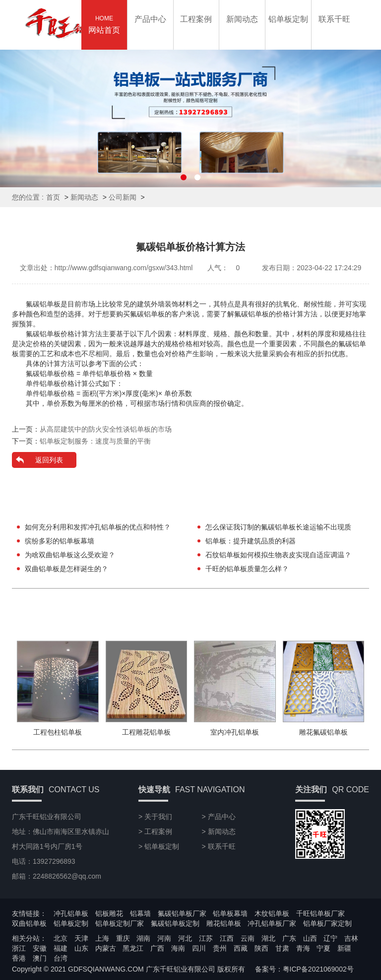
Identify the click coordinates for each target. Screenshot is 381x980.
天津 (81, 938)
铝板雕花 (109, 913)
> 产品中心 (219, 817)
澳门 (40, 958)
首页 (53, 197)
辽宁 (330, 938)
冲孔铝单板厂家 (272, 923)
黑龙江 (133, 948)
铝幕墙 (140, 913)
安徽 (40, 948)
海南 (178, 948)
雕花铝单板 (224, 923)
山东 (81, 948)
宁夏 (323, 948)
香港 (19, 958)
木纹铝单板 (272, 913)
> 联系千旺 (219, 846)
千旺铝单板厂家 (320, 913)
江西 (227, 938)
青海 (303, 948)
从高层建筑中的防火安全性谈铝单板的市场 (106, 429)
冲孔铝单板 (71, 913)
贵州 (220, 948)
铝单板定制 (71, 923)
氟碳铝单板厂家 (182, 913)
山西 (310, 938)
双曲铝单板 (29, 923)
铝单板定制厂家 (120, 923)
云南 (248, 938)
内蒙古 (106, 948)
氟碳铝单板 (43, 334)
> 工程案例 (155, 831)
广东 (289, 938)
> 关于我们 (155, 817)
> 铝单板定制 (159, 846)
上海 (102, 938)
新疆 (344, 948)
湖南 (143, 938)
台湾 (61, 958)
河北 (185, 938)
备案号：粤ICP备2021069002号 (304, 969)
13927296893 (365, 444)
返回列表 (49, 460)
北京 (61, 938)
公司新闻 (123, 197)
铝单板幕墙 (230, 913)
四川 (199, 948)
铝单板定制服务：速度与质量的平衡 (95, 441)
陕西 (261, 948)
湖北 (268, 938)
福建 (61, 948)
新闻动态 (84, 197)
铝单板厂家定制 (327, 923)
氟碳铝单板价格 (50, 374)
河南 (164, 938)
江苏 (206, 938)
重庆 (123, 938)
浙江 (19, 948)
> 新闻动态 (219, 831)
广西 (157, 948)
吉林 (351, 938)
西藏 (241, 948)
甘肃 (282, 948)
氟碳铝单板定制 (175, 923)
